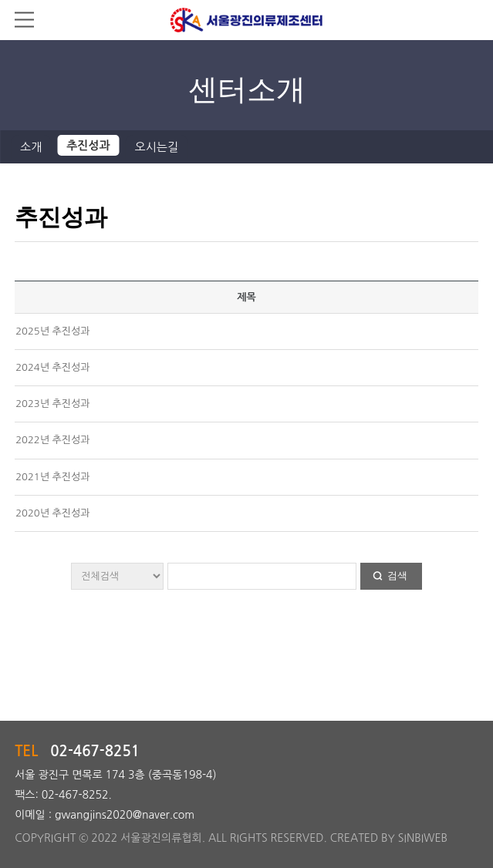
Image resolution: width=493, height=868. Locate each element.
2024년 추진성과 (52, 367)
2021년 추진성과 (52, 477)
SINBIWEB (423, 838)
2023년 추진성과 (52, 404)
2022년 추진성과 (52, 440)
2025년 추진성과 (52, 331)
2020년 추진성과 (52, 513)
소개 (31, 147)
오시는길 (157, 147)
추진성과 (88, 145)
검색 (397, 575)
